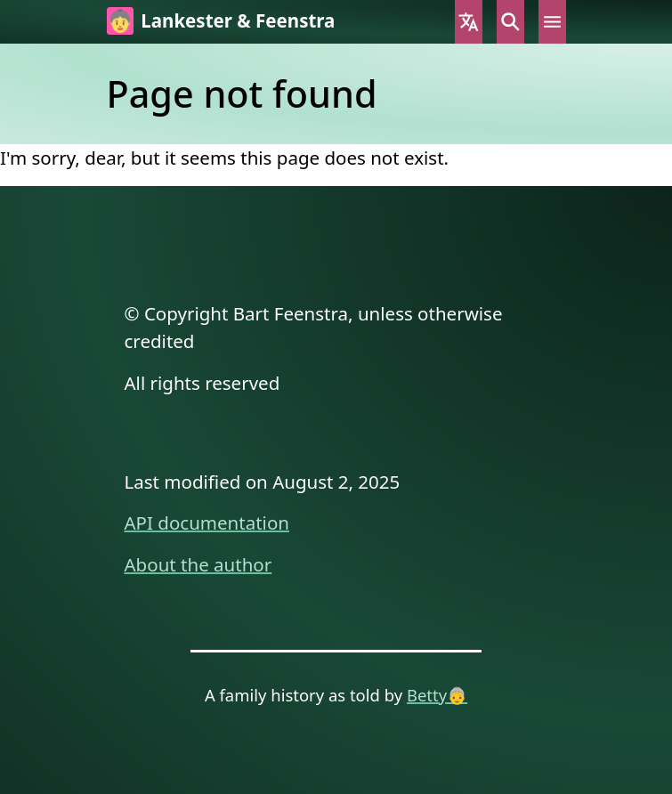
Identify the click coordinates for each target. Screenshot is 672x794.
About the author (198, 564)
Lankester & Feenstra (238, 20)
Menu (552, 22)
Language (469, 22)
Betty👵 (437, 695)
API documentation (207, 523)
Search (510, 22)
